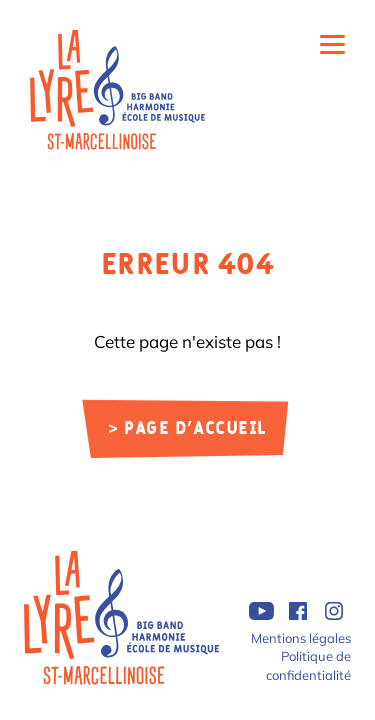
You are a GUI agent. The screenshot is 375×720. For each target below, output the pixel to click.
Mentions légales (301, 638)
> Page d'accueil (187, 430)
